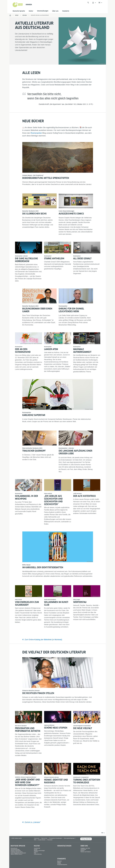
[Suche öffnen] (88, 3)
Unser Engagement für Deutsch (18, 853)
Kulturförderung (38, 854)
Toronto (59, 863)
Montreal (59, 861)
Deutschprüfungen (15, 849)
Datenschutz (44, 838)
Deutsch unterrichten (16, 851)
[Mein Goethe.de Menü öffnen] (94, 3)
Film (35, 853)
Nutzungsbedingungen (69, 838)
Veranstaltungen (64, 846)
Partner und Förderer (86, 852)
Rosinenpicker (36, 133)
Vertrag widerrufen (86, 839)
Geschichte (83, 849)
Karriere (83, 851)
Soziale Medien (42, 840)
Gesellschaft (37, 848)
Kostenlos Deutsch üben (17, 852)
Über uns (55, 11)
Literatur (36, 852)
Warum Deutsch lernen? (17, 854)
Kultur (31, 11)
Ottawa (59, 862)
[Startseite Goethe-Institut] (18, 5)
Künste (36, 849)
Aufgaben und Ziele (85, 848)
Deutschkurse (14, 848)
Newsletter (50, 840)
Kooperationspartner (62, 865)
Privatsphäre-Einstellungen (56, 838)
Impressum (37, 838)
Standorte (66, 11)
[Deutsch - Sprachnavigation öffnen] (100, 3)
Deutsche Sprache (19, 11)
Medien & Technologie (39, 851)
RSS (35, 840)
